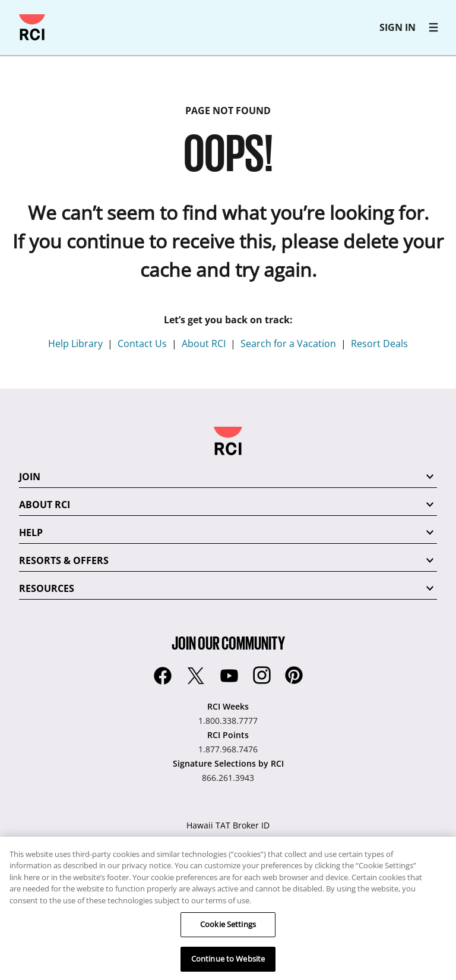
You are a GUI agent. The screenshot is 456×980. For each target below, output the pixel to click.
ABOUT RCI (45, 505)
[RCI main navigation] (433, 27)
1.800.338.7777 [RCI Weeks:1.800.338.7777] (228, 721)
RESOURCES (47, 588)
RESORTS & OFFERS (64, 560)
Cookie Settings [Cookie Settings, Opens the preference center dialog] (228, 928)
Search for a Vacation (288, 344)
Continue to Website (228, 962)
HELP (31, 532)
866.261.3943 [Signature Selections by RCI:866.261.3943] (228, 778)
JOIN (30, 477)
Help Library (75, 344)
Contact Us (142, 344)
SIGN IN (398, 27)
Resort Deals (379, 344)
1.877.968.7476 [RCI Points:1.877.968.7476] (228, 749)
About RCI (204, 344)
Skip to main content (15, 15)
